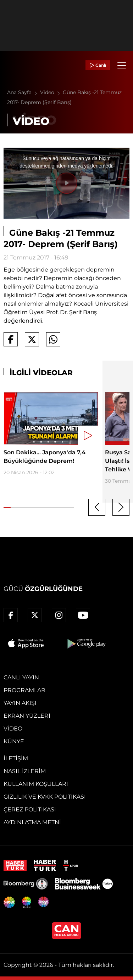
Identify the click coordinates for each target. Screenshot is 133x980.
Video (51, 92)
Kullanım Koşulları (36, 784)
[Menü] (122, 65)
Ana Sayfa (24, 92)
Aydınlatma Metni (32, 822)
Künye (14, 741)
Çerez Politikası (30, 809)
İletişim (16, 758)
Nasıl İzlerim (25, 771)
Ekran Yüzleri (27, 716)
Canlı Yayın (21, 677)
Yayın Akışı (20, 703)
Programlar (24, 690)
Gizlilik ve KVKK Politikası (45, 797)
